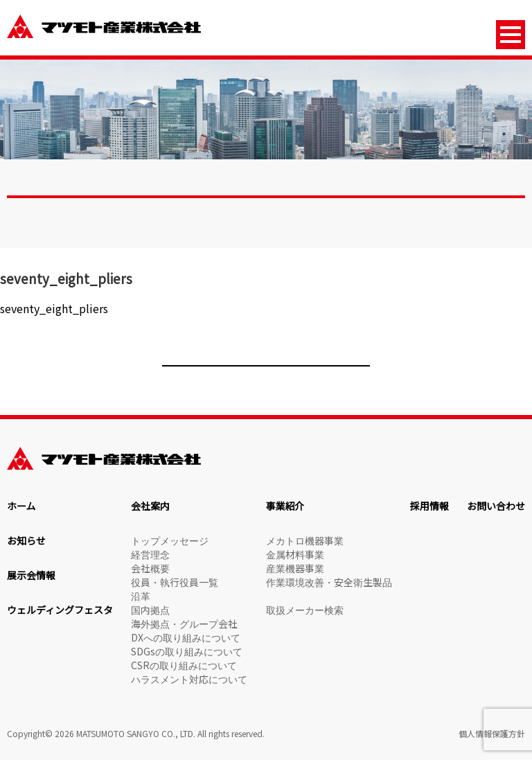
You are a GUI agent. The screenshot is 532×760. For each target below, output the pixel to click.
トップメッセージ (170, 540)
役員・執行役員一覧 (175, 582)
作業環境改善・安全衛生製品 (329, 582)
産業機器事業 (295, 568)
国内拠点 (150, 610)
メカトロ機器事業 (305, 540)
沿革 (141, 596)
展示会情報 (31, 575)
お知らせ (26, 540)
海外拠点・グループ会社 (184, 624)
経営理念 (150, 554)
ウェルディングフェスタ (60, 610)
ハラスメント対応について (189, 679)
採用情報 (429, 506)
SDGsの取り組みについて (187, 651)
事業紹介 (285, 506)
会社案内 (150, 506)
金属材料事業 (295, 554)
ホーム (21, 506)
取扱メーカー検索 (305, 610)
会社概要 (150, 568)
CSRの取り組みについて (184, 665)
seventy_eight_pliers (54, 308)
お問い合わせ (496, 506)
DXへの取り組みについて (186, 637)
